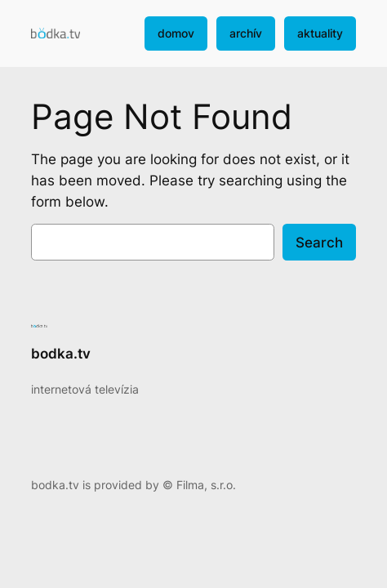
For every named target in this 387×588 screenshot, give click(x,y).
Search (319, 243)
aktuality (320, 33)
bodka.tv (61, 354)
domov (176, 33)
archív (246, 33)
